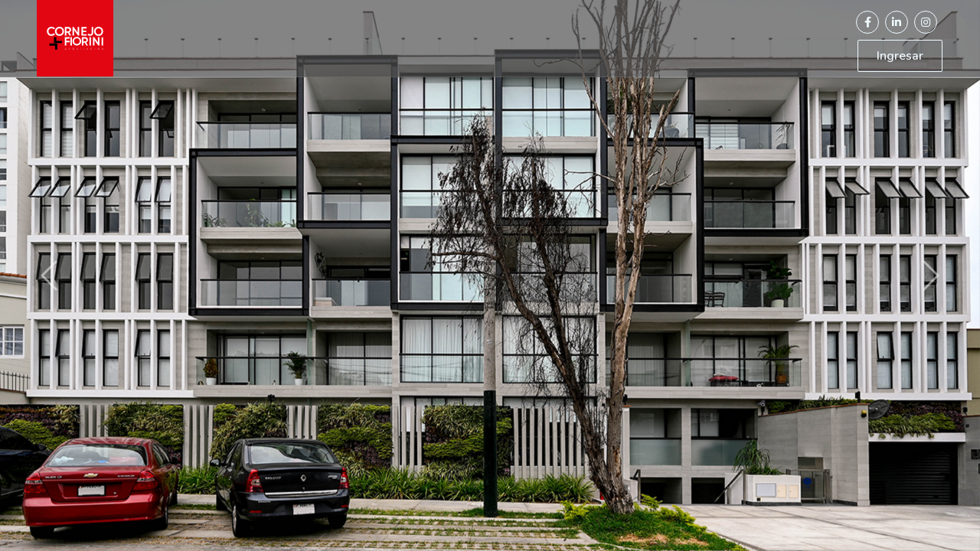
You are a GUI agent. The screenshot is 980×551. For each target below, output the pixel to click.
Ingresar (900, 56)
